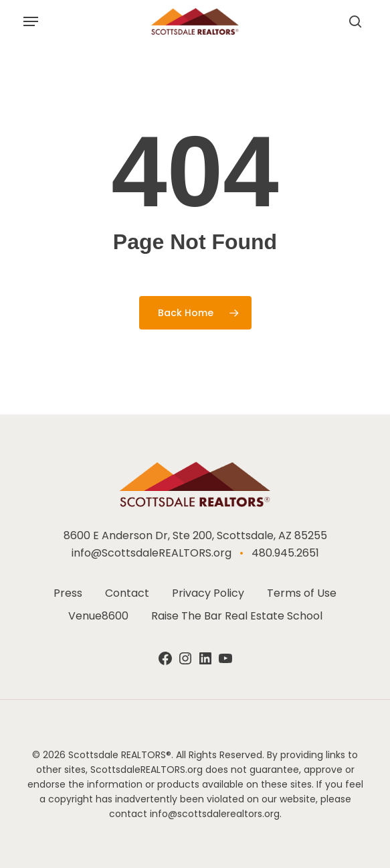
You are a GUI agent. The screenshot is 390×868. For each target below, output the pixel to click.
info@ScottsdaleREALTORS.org (152, 553)
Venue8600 (98, 616)
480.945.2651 (285, 553)
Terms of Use (302, 593)
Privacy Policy (208, 593)
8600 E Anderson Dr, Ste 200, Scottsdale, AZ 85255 (195, 535)
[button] (31, 21)
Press (68, 593)
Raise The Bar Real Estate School (237, 616)
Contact (127, 593)
